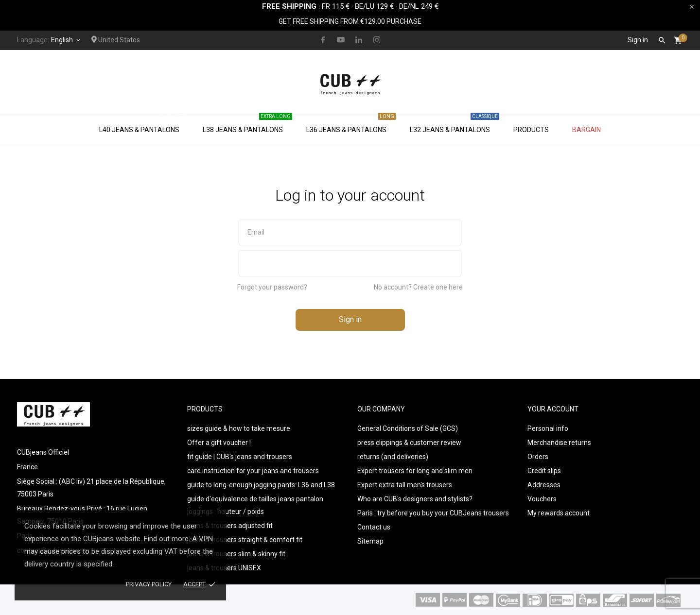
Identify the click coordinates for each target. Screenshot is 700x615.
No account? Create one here (418, 287)
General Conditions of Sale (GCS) (408, 428)
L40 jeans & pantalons (144, 124)
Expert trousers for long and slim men (415, 471)
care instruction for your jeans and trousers (253, 471)
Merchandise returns (559, 443)
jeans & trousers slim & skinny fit (236, 554)
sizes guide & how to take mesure (239, 428)
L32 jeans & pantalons (455, 124)
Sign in (350, 319)
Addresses (544, 485)
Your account (553, 409)
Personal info (548, 428)
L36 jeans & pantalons (351, 124)
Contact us (374, 527)
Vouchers (542, 499)
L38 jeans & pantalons (247, 124)
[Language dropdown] (66, 40)
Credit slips (544, 471)
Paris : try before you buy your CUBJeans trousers (433, 513)
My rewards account (559, 513)
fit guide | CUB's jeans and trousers (240, 457)
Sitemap (370, 541)
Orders (538, 457)
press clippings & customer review (409, 443)
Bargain (586, 130)
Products (531, 130)
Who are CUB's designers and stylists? (415, 499)
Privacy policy (149, 584)
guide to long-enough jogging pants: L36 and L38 (261, 485)
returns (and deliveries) (393, 457)
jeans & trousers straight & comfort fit (245, 540)
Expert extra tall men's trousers (405, 485)
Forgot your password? (272, 287)
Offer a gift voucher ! (219, 443)
